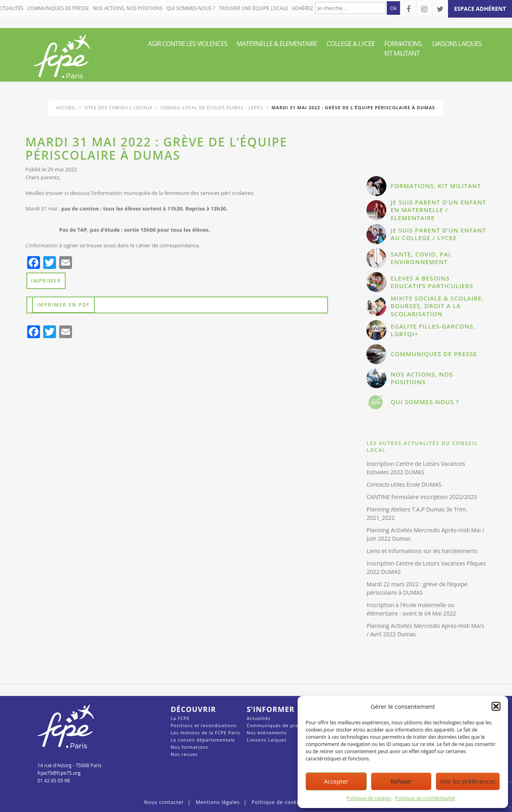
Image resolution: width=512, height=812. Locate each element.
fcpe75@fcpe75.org (59, 773)
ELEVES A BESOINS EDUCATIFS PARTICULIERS (432, 282)
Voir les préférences (468, 781)
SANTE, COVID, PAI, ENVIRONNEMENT (421, 258)
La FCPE (180, 718)
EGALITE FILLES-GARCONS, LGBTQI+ (433, 330)
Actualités (259, 718)
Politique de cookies (369, 798)
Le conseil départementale (203, 740)
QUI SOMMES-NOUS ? (191, 8)
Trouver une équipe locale (253, 8)
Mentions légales (218, 802)
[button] (496, 706)
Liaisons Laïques (267, 740)
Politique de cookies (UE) (284, 802)
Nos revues (184, 754)
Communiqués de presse (277, 725)
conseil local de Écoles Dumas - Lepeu (212, 107)
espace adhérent (480, 9)
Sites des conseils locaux (118, 107)
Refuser (401, 781)
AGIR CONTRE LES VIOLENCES (188, 44)
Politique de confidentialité (425, 798)
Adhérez (303, 8)
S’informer (271, 709)
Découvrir (193, 709)
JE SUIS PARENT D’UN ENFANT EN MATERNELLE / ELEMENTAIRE (438, 210)
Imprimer (46, 281)
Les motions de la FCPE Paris (206, 733)
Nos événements (267, 733)
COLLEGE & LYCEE (350, 44)
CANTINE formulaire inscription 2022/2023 (422, 497)
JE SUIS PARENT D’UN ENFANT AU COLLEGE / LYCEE (438, 234)
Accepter (336, 781)
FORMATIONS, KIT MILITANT (404, 48)
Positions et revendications (204, 725)
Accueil (66, 107)
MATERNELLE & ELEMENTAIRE (277, 44)
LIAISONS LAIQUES (457, 44)
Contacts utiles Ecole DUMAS (404, 484)
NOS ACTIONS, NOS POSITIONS (128, 8)
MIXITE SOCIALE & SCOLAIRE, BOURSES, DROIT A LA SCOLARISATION (437, 306)
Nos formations (189, 747)
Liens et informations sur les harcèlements (422, 551)
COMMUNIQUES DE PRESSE (58, 8)
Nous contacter (164, 802)
